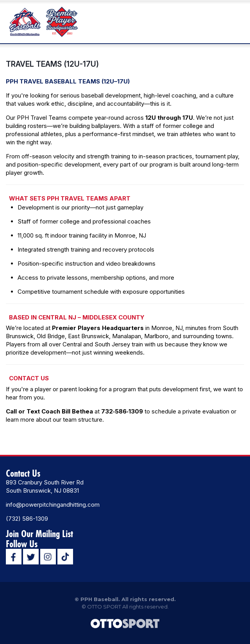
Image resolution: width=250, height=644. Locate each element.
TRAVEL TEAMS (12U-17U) (52, 64)
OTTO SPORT (104, 607)
